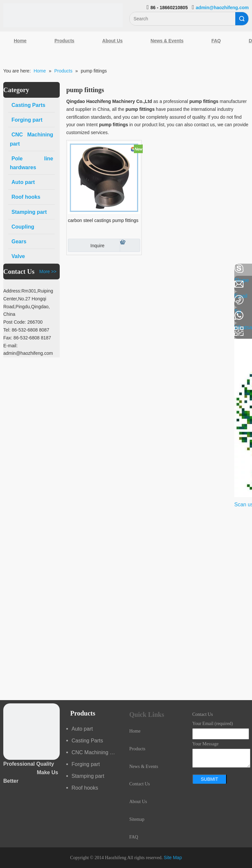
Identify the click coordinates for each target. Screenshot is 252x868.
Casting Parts (87, 741)
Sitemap (137, 819)
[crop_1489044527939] (31, 732)
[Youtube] (8, 321)
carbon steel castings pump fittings (103, 220)
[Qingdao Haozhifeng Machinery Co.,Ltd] (63, 15)
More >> (48, 272)
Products (64, 41)
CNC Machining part (95, 752)
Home (20, 41)
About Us (113, 41)
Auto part (82, 729)
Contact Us (140, 784)
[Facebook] (8, 269)
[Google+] (8, 303)
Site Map (173, 858)
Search (242, 19)
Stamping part (88, 776)
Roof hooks (85, 788)
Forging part (86, 764)
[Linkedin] (8, 286)
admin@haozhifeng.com (222, 8)
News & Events (167, 41)
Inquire (86, 245)
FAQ (216, 41)
